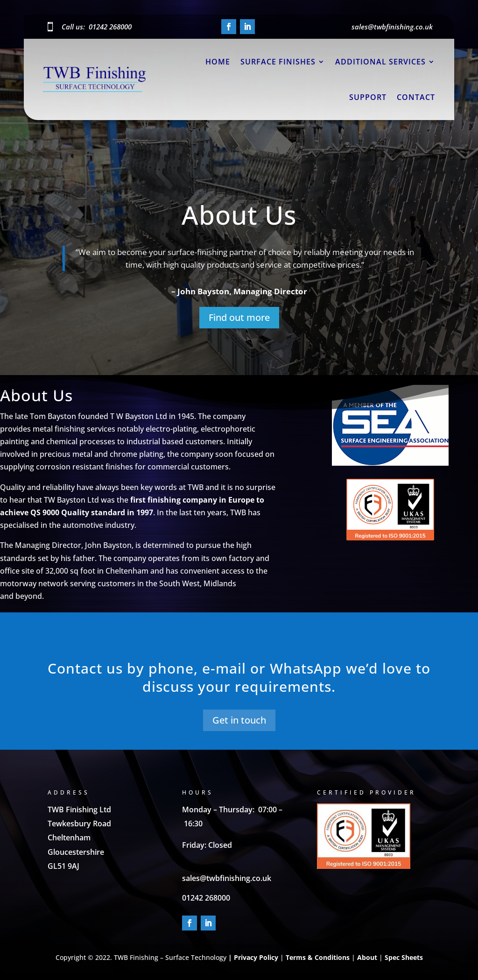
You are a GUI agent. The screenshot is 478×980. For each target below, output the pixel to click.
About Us (239, 219)
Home (218, 62)
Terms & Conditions (318, 957)
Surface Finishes (278, 62)
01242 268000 (110, 27)
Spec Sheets (403, 957)
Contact (416, 97)
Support (368, 97)
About (367, 957)
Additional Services (380, 62)
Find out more (239, 322)
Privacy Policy (256, 957)
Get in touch (239, 720)
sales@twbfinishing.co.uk (227, 878)
